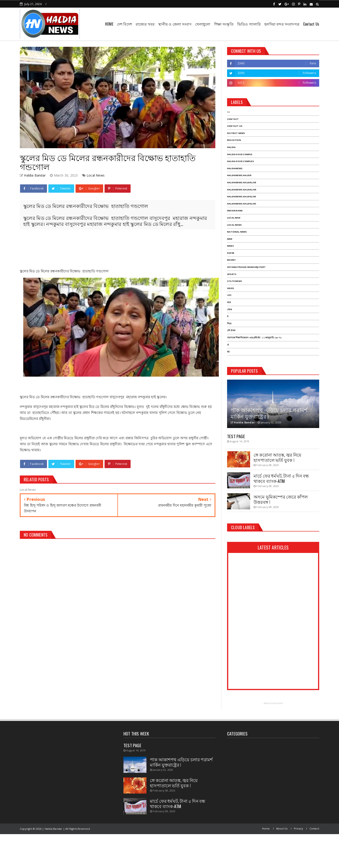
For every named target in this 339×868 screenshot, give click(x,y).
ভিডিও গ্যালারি (249, 24)
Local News (96, 175)
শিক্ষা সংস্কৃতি (224, 24)
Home (266, 828)
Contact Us (311, 24)
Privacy (298, 828)
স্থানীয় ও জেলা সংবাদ (175, 24)
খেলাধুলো (203, 24)
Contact (314, 828)
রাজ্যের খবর (145, 24)
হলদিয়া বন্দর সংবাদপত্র (282, 24)
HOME (109, 24)
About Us (282, 828)
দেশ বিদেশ (124, 24)
